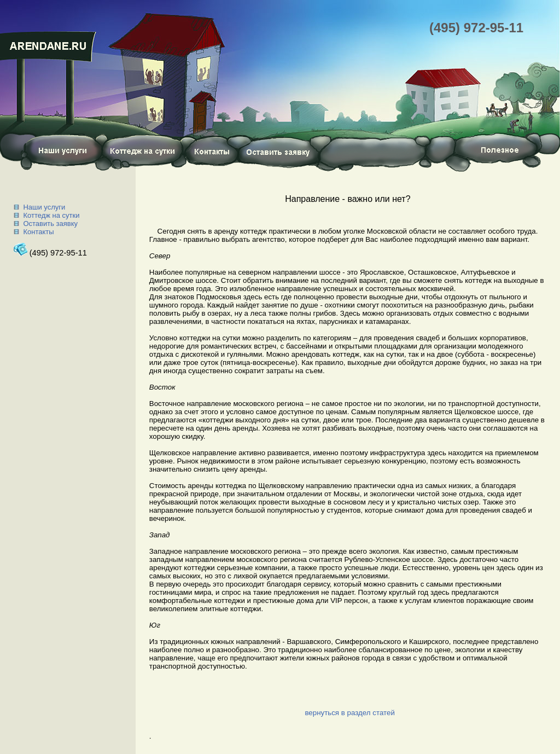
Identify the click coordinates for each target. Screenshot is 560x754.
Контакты (38, 232)
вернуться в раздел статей (349, 713)
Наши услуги (44, 207)
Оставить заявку (50, 224)
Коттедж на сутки (51, 215)
